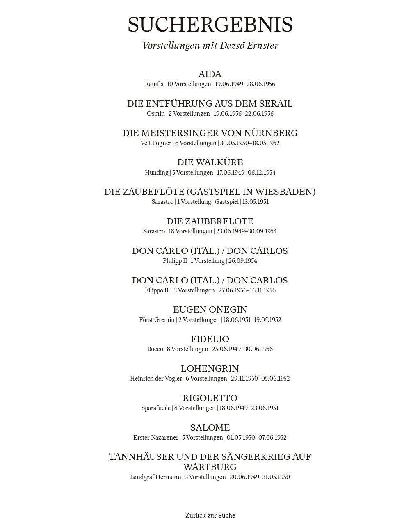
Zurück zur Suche (210, 516)
